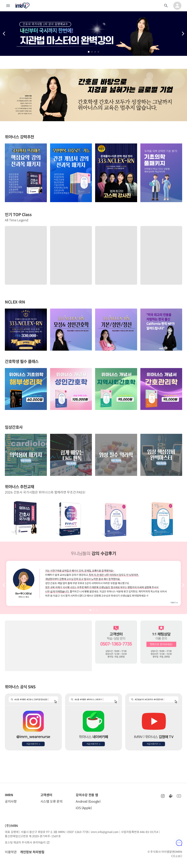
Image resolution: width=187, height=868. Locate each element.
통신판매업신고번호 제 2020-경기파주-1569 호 (33, 836)
